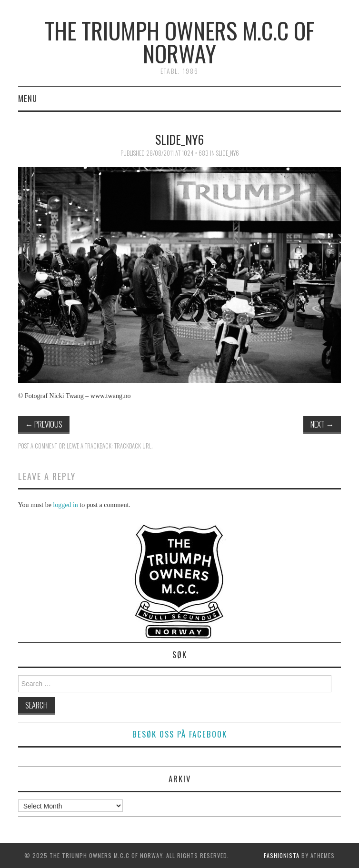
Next (322, 424)
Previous (44, 424)
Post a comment (38, 446)
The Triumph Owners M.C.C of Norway (180, 42)
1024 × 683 (195, 153)
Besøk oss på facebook (180, 734)
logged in (65, 505)
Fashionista (282, 855)
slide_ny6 (228, 153)
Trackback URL (133, 446)
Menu (28, 98)
